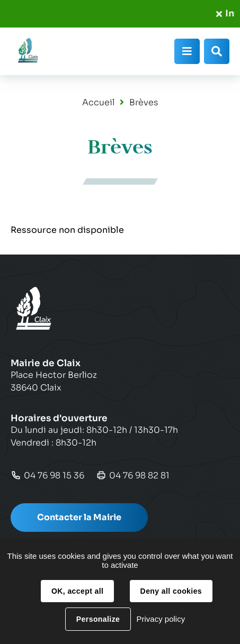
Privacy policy (161, 619)
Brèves (144, 102)
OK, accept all (77, 591)
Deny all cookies (171, 591)
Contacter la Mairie (79, 517)
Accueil (98, 102)
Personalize (98, 619)
